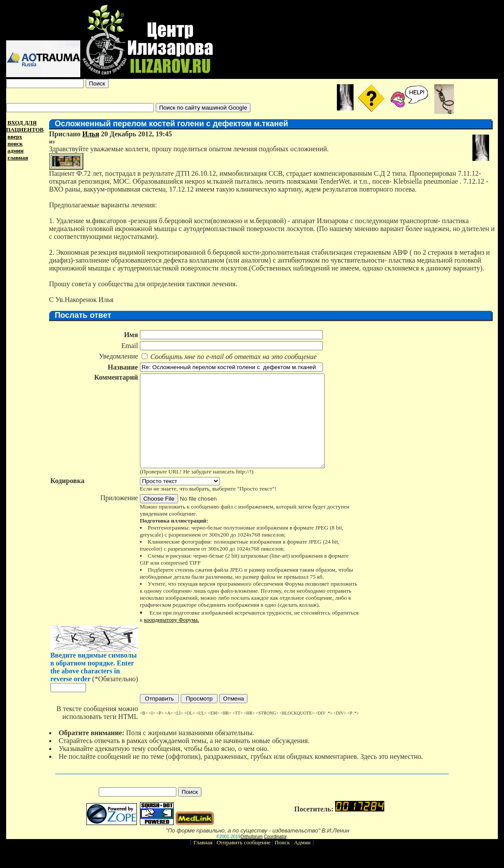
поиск (15, 144)
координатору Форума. (171, 638)
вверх (15, 137)
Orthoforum (252, 855)
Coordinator (275, 855)
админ (16, 151)
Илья (90, 134)
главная (18, 158)
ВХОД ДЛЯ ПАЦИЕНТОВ (25, 126)
